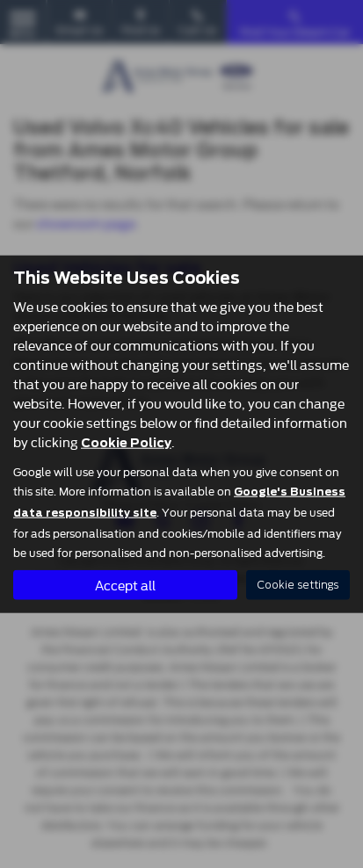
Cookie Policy (126, 442)
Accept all (125, 584)
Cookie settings (298, 585)
